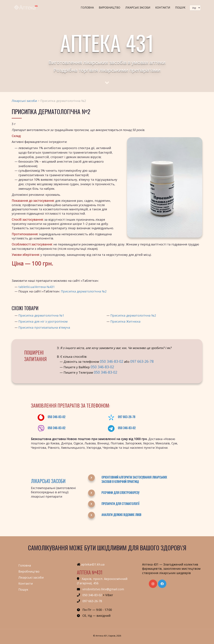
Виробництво (110, 8)
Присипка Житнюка (125, 321)
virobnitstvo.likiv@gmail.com (103, 589)
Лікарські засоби (138, 8)
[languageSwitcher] (195, 8)
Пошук (180, 8)
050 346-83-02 (112, 361)
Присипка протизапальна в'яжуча (44, 327)
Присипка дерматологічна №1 (41, 315)
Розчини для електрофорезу (120, 493)
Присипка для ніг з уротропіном (43, 321)
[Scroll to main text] (107, 80)
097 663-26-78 (142, 361)
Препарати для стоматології (120, 504)
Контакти (163, 8)
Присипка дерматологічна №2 (84, 291)
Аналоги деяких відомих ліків (121, 515)
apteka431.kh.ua (93, 564)
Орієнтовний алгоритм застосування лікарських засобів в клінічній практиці (134, 479)
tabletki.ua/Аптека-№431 (37, 287)
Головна (87, 8)
